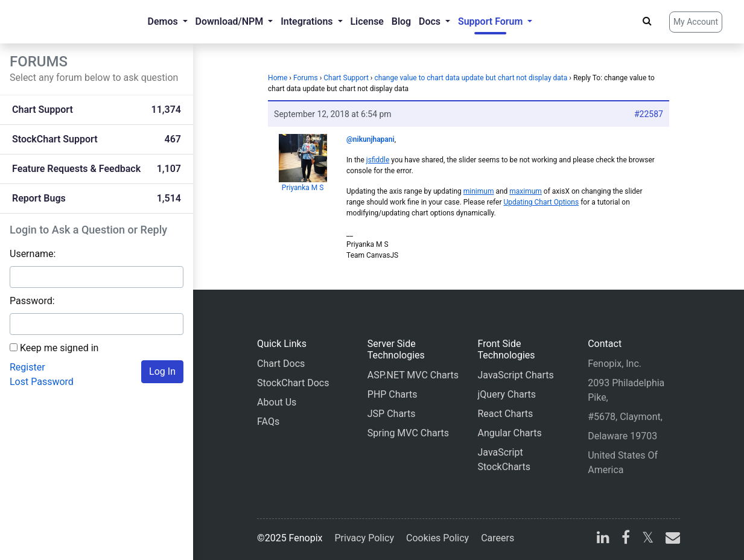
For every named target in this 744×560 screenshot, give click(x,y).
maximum (526, 191)
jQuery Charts (506, 394)
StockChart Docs (293, 383)
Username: (33, 254)
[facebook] (626, 539)
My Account (696, 22)
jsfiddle (378, 160)
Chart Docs (281, 364)
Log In (162, 371)
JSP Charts (392, 414)
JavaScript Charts (515, 375)
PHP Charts (393, 394)
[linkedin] (603, 539)
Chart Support (346, 78)
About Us (277, 402)
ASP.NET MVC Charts (413, 375)
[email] (670, 539)
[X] (648, 539)
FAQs (268, 422)
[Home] (58, 22)
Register (27, 367)
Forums (306, 78)
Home (278, 78)
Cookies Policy (437, 538)
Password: (32, 301)
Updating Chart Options (541, 202)
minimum (479, 191)
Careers (498, 538)
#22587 (649, 114)
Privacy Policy (365, 538)
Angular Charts (509, 433)
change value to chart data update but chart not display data (471, 78)
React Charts (505, 414)
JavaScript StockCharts (504, 460)
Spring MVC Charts (408, 433)
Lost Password (42, 382)
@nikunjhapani (370, 139)
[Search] (647, 21)
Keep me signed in (59, 348)
